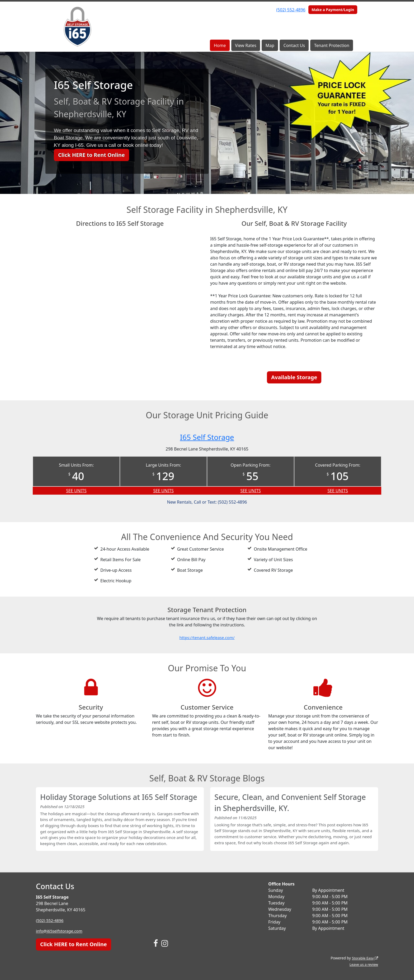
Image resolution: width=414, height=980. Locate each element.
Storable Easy (364, 958)
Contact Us (294, 45)
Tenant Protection (332, 45)
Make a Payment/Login (333, 10)
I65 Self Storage (207, 437)
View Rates (246, 45)
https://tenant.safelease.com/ (207, 637)
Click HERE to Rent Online (91, 155)
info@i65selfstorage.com (60, 931)
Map (270, 45)
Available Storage (294, 377)
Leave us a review (363, 964)
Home (220, 45)
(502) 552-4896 (291, 10)
